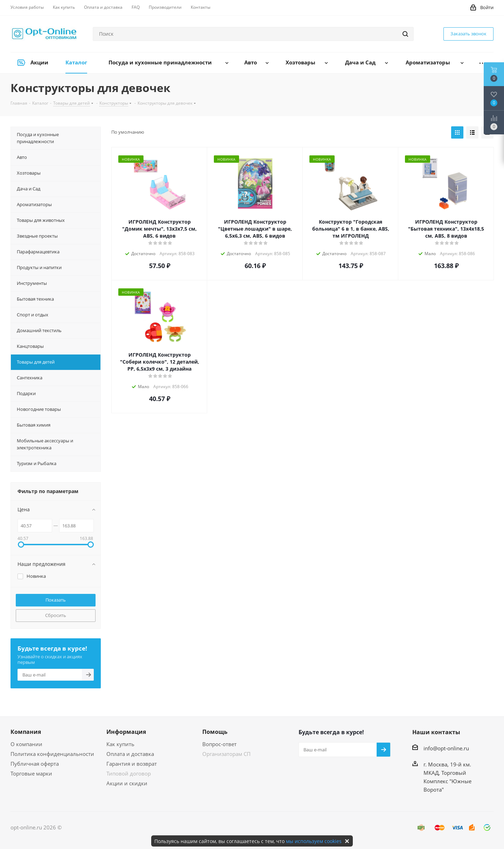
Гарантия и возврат (132, 764)
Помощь (215, 732)
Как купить (120, 744)
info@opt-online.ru (446, 748)
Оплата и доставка (130, 754)
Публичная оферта (35, 764)
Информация (126, 732)
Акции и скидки (127, 783)
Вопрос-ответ (219, 744)
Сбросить (56, 615)
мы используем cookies (314, 841)
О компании (26, 744)
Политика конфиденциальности (52, 754)
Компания (26, 732)
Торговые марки (31, 773)
